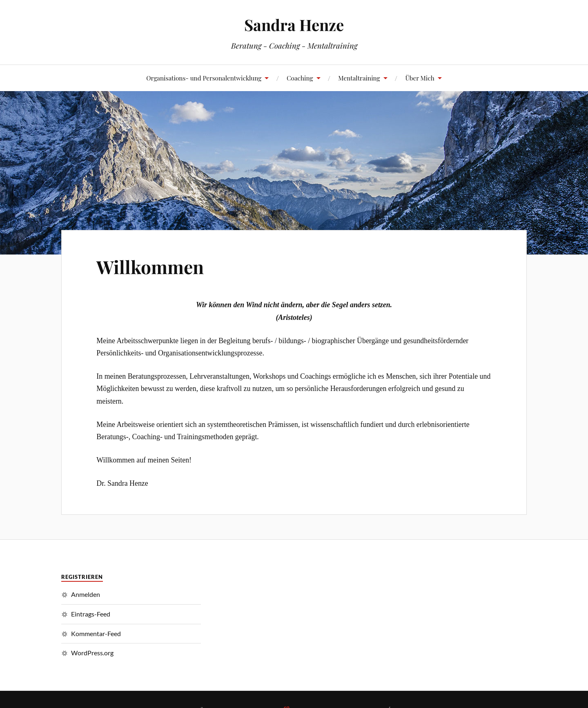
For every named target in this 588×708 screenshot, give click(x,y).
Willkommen (150, 267)
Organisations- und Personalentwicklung (204, 78)
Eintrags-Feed (91, 614)
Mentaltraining (359, 78)
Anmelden (86, 594)
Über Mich (420, 78)
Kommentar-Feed (96, 633)
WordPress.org (92, 653)
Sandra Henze (294, 25)
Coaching (300, 78)
